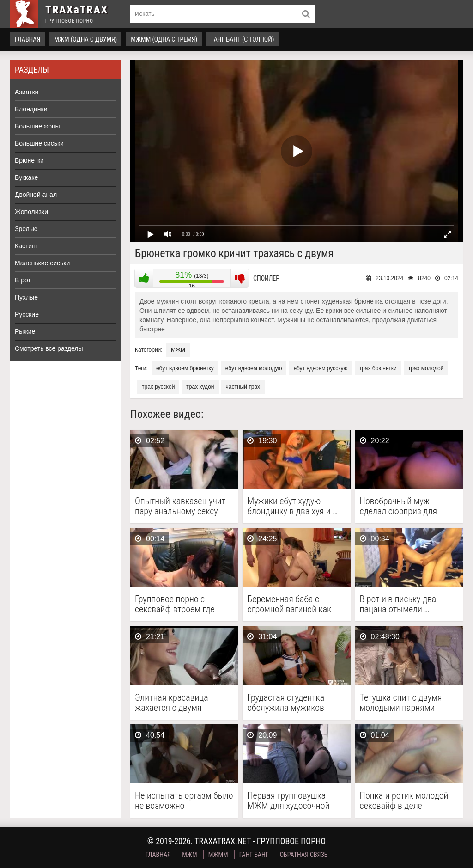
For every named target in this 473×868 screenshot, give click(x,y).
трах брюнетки (378, 368)
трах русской (158, 387)
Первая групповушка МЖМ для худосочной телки (288, 801)
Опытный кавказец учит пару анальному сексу (180, 506)
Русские (27, 314)
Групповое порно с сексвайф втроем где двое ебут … (175, 604)
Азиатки (27, 92)
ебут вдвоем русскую (320, 368)
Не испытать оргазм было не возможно (184, 801)
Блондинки (31, 109)
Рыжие (25, 331)
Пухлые (26, 297)
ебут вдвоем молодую (254, 368)
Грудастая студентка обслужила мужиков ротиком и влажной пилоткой (286, 703)
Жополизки (31, 212)
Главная (27, 39)
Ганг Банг (254, 855)
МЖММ (218, 855)
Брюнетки (29, 160)
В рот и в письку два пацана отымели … (398, 604)
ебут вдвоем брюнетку (185, 368)
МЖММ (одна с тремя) (164, 39)
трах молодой (426, 368)
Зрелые (26, 229)
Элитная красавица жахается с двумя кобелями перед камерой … (182, 703)
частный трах (243, 387)
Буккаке (26, 177)
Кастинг (26, 246)
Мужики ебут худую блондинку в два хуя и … (292, 506)
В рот (23, 280)
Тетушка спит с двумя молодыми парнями (401, 703)
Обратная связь (304, 855)
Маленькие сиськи (42, 263)
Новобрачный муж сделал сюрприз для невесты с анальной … (401, 506)
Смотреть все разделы (49, 348)
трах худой (200, 387)
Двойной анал (36, 195)
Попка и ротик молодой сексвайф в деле (404, 801)
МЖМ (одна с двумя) (85, 39)
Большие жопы (37, 126)
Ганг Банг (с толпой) (243, 39)
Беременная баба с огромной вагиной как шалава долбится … (289, 604)
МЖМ (178, 350)
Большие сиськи (39, 143)
